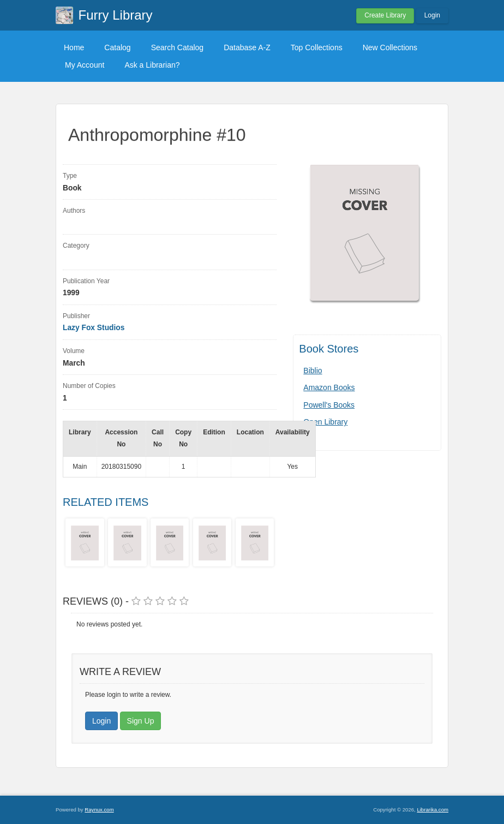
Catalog (117, 47)
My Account (85, 65)
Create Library (385, 15)
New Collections (390, 47)
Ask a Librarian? (152, 65)
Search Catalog (178, 47)
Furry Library (116, 15)
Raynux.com (99, 810)
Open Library (325, 422)
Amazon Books (329, 387)
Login (432, 15)
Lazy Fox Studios (94, 328)
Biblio (313, 371)
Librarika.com (433, 810)
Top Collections (317, 47)
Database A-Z (247, 47)
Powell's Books (329, 405)
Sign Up (141, 721)
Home (74, 47)
